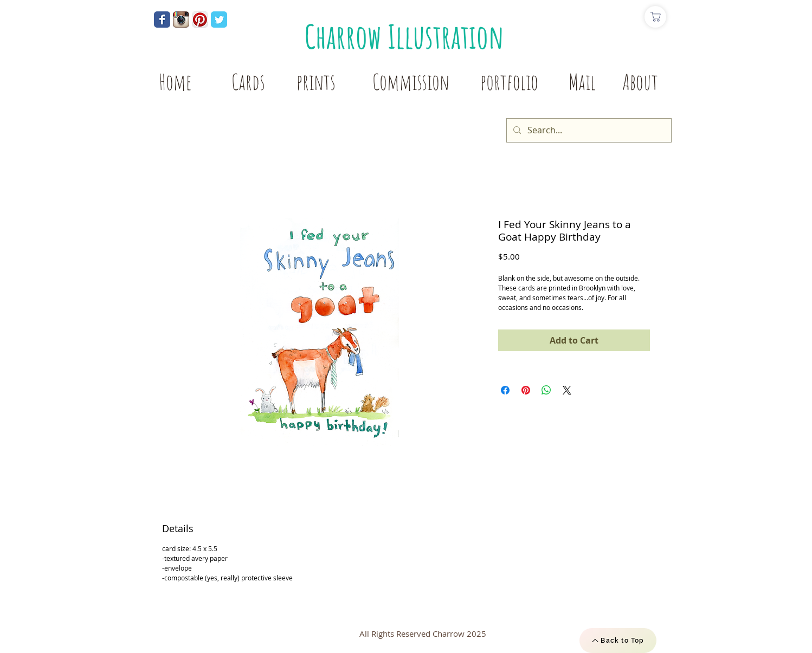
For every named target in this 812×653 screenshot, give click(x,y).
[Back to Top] (618, 641)
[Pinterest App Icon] (200, 20)
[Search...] (588, 130)
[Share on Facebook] (505, 390)
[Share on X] (567, 390)
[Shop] (655, 17)
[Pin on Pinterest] (526, 390)
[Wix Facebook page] (162, 20)
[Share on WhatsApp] (546, 390)
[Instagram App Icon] (181, 20)
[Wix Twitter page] (219, 20)
